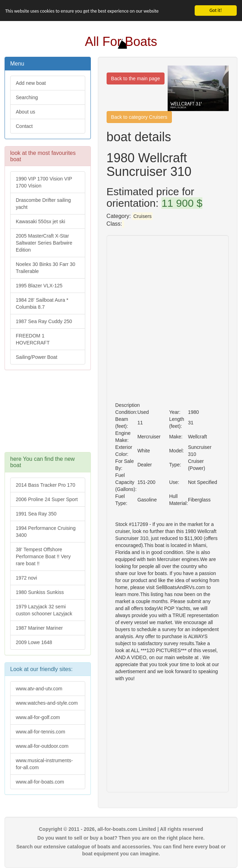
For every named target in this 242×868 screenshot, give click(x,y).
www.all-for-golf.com (38, 717)
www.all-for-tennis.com (41, 732)
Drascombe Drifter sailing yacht (43, 204)
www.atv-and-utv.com (39, 689)
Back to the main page (136, 78)
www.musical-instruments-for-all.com (44, 764)
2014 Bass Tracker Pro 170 (46, 485)
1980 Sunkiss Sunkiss (40, 592)
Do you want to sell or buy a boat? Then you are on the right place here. (121, 838)
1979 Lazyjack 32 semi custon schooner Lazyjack (44, 610)
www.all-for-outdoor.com (42, 746)
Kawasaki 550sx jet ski (41, 221)
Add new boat (31, 83)
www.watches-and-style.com (47, 703)
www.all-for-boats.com (40, 782)
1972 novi (26, 577)
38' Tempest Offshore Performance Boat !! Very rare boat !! (43, 556)
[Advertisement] (48, 415)
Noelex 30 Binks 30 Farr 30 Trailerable (46, 268)
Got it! (216, 10)
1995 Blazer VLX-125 (39, 286)
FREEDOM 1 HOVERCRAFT (33, 339)
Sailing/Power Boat (36, 357)
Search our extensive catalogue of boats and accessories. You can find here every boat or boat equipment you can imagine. (121, 850)
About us (25, 112)
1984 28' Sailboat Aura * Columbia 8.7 (42, 303)
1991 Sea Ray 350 (36, 513)
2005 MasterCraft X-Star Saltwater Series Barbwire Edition (44, 243)
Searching (27, 97)
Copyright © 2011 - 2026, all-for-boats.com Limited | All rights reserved (121, 829)
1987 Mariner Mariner (39, 628)
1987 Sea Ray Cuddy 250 (44, 321)
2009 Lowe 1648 (34, 642)
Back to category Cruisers (139, 117)
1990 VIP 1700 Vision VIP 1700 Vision (44, 182)
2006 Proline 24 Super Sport (47, 499)
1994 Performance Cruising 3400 (46, 531)
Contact (24, 126)
